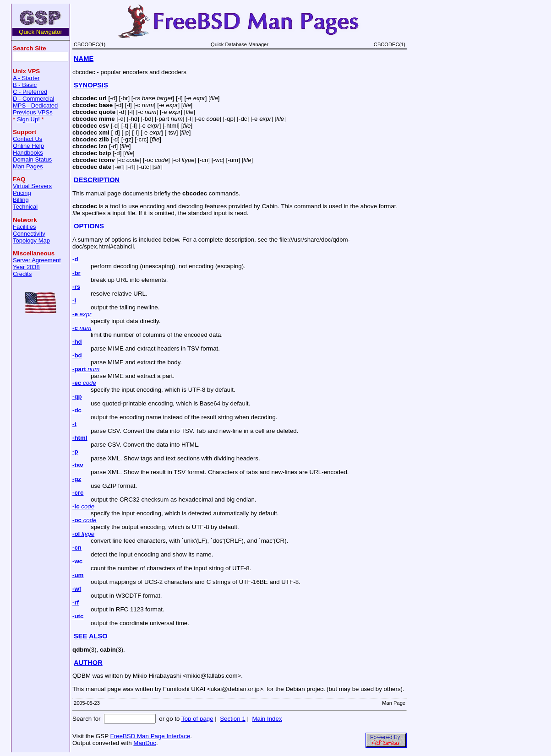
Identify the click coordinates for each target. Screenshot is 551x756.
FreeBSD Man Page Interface (150, 736)
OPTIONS (89, 226)
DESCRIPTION (97, 180)
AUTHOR (88, 663)
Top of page (197, 719)
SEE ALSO (91, 636)
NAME (84, 59)
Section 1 (233, 719)
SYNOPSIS (91, 85)
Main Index (267, 719)
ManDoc (145, 743)
